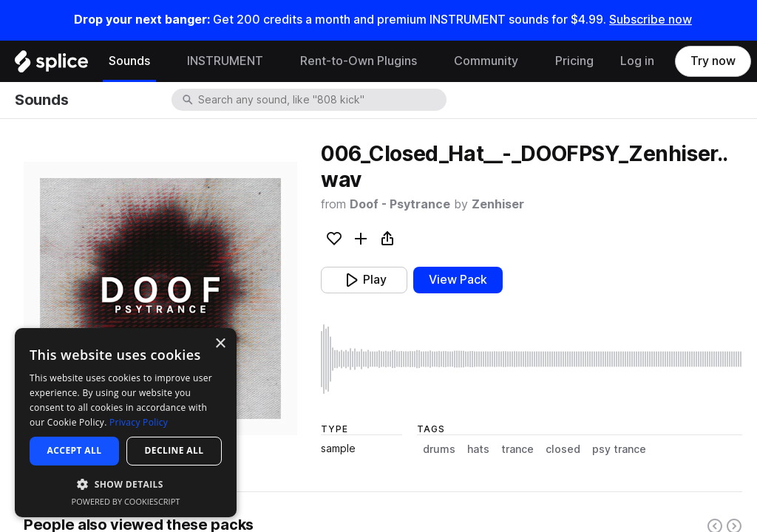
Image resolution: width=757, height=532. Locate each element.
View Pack (458, 280)
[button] (126, 484)
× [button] (220, 344)
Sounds (129, 61)
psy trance (619, 449)
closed (563, 449)
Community (486, 61)
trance (517, 449)
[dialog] (126, 423)
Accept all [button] (75, 450)
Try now (713, 61)
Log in (637, 61)
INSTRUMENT (225, 61)
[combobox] (321, 100)
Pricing (574, 61)
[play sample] (532, 359)
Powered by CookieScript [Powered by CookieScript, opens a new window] (126, 501)
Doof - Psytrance (400, 204)
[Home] (51, 65)
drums (439, 449)
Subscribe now (651, 20)
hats (478, 449)
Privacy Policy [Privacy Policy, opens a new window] (139, 422)
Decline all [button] (174, 450)
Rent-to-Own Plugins (359, 61)
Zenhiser (498, 204)
